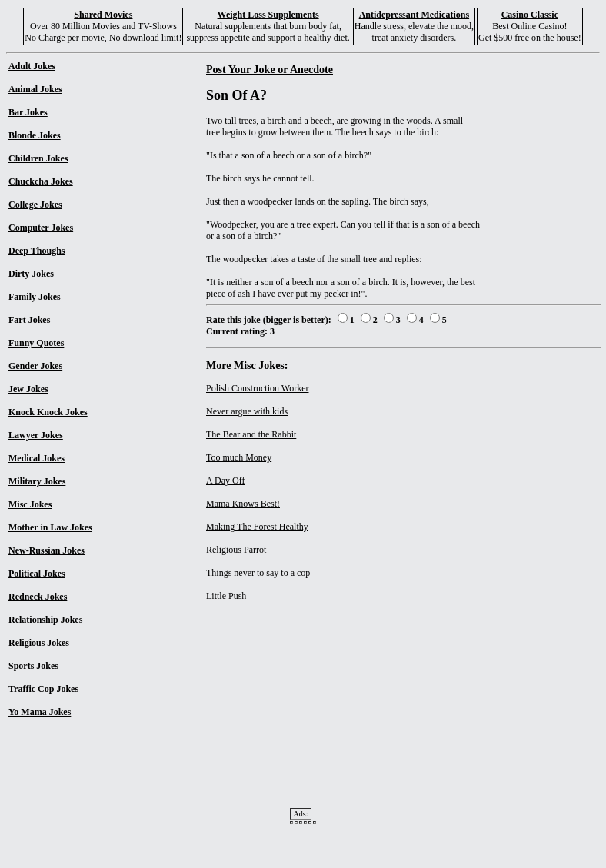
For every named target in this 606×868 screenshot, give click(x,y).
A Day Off (225, 481)
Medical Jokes (37, 458)
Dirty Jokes (31, 274)
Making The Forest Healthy (257, 527)
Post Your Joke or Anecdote (270, 69)
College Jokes (35, 205)
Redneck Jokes (38, 597)
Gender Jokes (35, 366)
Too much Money (239, 457)
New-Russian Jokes (47, 550)
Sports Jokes (33, 666)
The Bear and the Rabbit (251, 434)
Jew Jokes (28, 389)
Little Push (226, 596)
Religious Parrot (236, 550)
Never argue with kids (247, 411)
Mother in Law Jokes (50, 527)
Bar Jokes (28, 112)
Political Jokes (37, 574)
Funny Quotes (36, 343)
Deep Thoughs (37, 251)
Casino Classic (530, 15)
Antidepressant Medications (414, 15)
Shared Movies (103, 15)
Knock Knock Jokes (48, 412)
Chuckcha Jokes (41, 181)
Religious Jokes (39, 643)
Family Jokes (35, 297)
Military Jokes (37, 481)
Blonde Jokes (35, 135)
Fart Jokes (29, 320)
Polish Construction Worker (257, 388)
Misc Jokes (30, 504)
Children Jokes (38, 158)
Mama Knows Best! (243, 504)
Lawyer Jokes (36, 435)
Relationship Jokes (45, 620)
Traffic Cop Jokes (43, 689)
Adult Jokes (32, 66)
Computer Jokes (41, 228)
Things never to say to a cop (258, 573)
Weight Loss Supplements (268, 15)
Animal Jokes (35, 89)
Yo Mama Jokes (40, 712)
